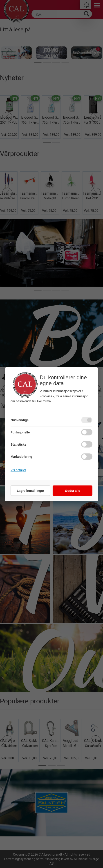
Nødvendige (20, 420)
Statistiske (18, 444)
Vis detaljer (18, 470)
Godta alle (73, 491)
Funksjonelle (20, 432)
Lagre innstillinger (30, 491)
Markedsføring (21, 457)
